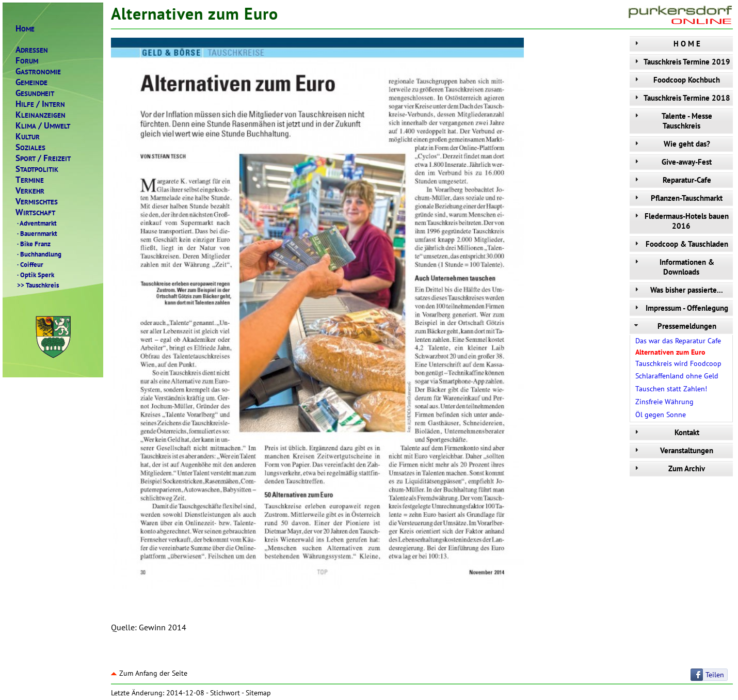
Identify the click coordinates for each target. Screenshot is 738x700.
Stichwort (225, 693)
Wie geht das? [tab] (671, 144)
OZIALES (30, 147)
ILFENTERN (40, 104)
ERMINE (30, 180)
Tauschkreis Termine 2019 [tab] (681, 62)
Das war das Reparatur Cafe (678, 341)
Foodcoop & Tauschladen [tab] (680, 244)
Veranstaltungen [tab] (673, 450)
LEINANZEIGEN (41, 115)
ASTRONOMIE (38, 71)
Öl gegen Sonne (661, 415)
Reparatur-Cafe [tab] (672, 180)
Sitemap (258, 693)
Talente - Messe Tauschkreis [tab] (672, 121)
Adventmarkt (36, 223)
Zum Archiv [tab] (669, 468)
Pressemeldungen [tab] (674, 326)
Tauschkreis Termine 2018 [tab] (681, 98)
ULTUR (28, 137)
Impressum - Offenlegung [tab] (680, 308)
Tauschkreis (37, 285)
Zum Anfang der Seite (149, 673)
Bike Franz (33, 244)
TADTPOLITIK (37, 169)
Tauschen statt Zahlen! (671, 389)
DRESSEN (32, 50)
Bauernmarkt (36, 233)
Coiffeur (29, 264)
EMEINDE (31, 82)
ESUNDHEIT (35, 93)
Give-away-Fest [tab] (672, 162)
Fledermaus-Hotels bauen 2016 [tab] (680, 221)
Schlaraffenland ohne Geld (677, 376)
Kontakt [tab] (666, 432)
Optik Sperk (35, 275)
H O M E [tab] (666, 44)
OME (25, 29)
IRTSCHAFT (35, 212)
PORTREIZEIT (43, 158)
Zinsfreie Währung (664, 402)
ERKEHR (30, 191)
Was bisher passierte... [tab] (678, 290)
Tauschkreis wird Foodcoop (678, 363)
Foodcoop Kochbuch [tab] (676, 80)
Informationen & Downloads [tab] (673, 267)
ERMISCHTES (37, 202)
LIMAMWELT (43, 126)
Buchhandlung (38, 254)
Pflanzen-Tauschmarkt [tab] (677, 198)
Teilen (715, 675)
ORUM (27, 61)
